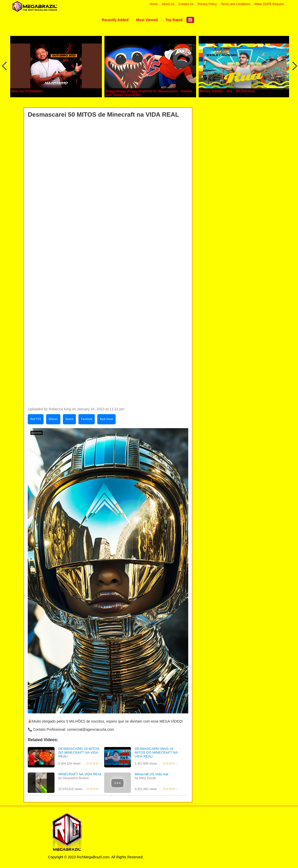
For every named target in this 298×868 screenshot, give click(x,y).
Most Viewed (147, 20)
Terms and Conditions (236, 4)
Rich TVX (36, 419)
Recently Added (115, 20)
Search (70, 419)
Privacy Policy (207, 4)
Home (154, 4)
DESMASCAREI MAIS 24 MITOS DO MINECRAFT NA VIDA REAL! (156, 752)
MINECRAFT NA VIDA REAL (80, 774)
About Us (168, 4)
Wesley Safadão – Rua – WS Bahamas (228, 91)
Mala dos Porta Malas (27, 91)
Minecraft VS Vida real (152, 774)
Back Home (106, 419)
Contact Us (186, 4)
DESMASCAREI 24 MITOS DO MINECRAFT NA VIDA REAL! (79, 752)
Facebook (87, 419)
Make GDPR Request (269, 4)
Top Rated (174, 20)
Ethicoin (53, 419)
